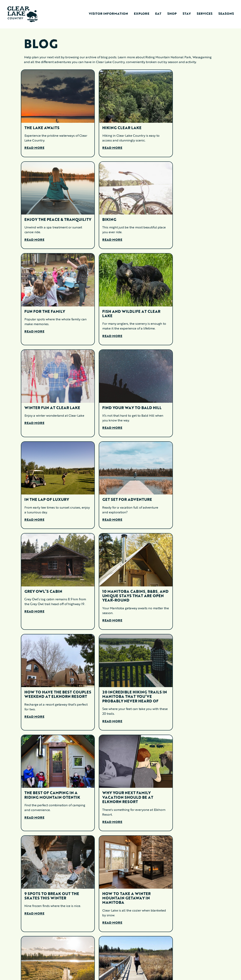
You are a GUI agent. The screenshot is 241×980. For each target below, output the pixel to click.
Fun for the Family (112, 210)
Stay (187, 14)
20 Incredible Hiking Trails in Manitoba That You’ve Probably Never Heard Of (119, 492)
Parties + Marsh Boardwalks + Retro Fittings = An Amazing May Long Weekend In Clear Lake (116, 685)
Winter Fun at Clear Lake (52, 303)
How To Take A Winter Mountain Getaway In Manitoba (184, 587)
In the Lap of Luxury (182, 303)
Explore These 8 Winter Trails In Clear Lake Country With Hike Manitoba (50, 785)
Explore (142, 14)
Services (205, 14)
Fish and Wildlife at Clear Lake (182, 212)
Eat (158, 14)
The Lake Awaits (42, 121)
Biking (31, 210)
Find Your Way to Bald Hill (117, 305)
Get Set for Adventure (49, 392)
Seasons (226, 14)
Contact (75, 960)
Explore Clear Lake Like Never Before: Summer (186, 780)
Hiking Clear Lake (112, 121)
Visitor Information (108, 14)
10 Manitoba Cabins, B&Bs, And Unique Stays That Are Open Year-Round (188, 396)
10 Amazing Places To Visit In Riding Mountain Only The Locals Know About (51, 683)
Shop (172, 14)
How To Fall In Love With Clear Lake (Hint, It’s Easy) (52, 880)
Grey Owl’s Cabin (111, 392)
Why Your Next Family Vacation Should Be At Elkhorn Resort (50, 587)
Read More (34, 141)
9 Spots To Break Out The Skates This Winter (120, 585)
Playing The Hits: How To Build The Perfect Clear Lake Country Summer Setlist (187, 683)
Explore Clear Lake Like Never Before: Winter (118, 780)
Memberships (78, 967)
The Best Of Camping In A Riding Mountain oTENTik (188, 487)
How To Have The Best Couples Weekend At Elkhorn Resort (48, 489)
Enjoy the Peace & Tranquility (179, 123)
